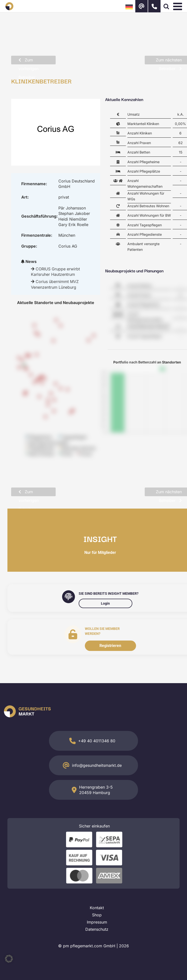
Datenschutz (97, 929)
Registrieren (110, 646)
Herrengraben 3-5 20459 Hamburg (96, 790)
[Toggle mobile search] (166, 6)
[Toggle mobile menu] (178, 6)
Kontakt (97, 908)
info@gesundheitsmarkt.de (97, 765)
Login (105, 603)
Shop (97, 915)
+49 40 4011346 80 (97, 741)
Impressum (97, 922)
